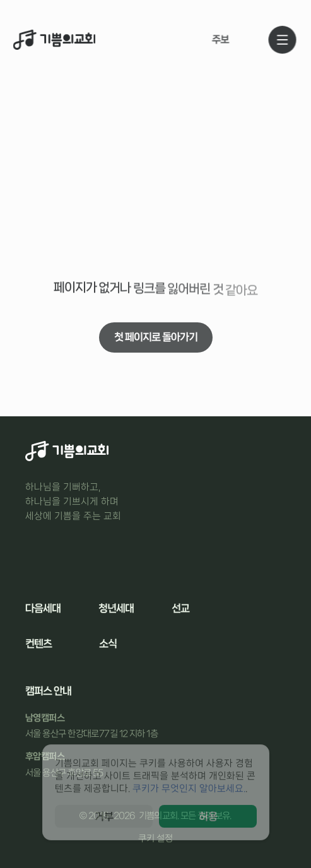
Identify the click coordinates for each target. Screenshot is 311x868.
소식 (108, 643)
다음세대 (43, 608)
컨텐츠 (38, 643)
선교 (180, 608)
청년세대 (116, 608)
